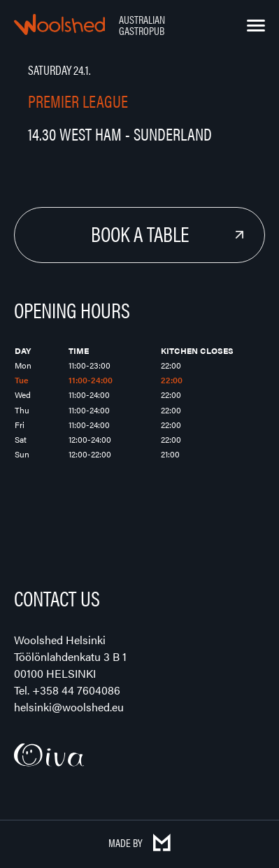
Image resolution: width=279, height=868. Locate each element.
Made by (139, 842)
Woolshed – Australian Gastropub (59, 24)
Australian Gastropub (142, 25)
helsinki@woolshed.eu (69, 707)
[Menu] (256, 26)
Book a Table (140, 233)
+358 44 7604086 (76, 690)
